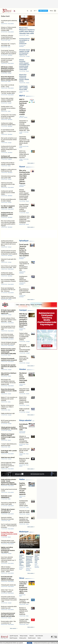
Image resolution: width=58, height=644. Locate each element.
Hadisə (22, 479)
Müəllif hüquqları (14, 638)
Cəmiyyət (23, 310)
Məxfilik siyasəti (32, 638)
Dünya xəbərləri (25, 420)
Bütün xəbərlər (31, 163)
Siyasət (22, 167)
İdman (22, 578)
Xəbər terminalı (43, 11)
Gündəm (23, 369)
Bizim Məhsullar (39, 636)
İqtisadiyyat (24, 241)
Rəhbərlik (32, 636)
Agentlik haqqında (14, 636)
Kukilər (39, 638)
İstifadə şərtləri (23, 638)
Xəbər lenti (5, 16)
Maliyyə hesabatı (24, 636)
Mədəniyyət (24, 532)
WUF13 (22, 96)
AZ (35, 11)
